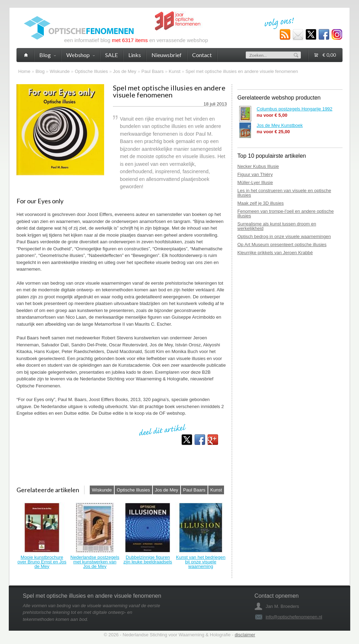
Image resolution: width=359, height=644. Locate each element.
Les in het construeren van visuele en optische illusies (284, 193)
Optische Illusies (91, 71)
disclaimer (245, 635)
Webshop (80, 55)
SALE (111, 55)
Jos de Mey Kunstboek (280, 125)
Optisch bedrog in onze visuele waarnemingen (284, 236)
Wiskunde (60, 71)
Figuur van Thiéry (255, 174)
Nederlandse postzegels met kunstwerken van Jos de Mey (95, 562)
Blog (40, 71)
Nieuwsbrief (167, 55)
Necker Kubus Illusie (258, 166)
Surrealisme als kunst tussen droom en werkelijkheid (277, 226)
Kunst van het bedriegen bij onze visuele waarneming (201, 562)
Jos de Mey (124, 71)
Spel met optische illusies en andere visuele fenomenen (242, 71)
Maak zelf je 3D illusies (260, 203)
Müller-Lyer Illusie (255, 182)
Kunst (174, 71)
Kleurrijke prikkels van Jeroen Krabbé (275, 253)
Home (24, 71)
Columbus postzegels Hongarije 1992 (294, 109)
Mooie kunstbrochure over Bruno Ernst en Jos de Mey (42, 562)
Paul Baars (153, 71)
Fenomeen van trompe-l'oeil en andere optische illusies (286, 213)
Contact (202, 55)
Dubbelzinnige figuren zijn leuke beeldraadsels (148, 560)
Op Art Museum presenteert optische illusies (282, 245)
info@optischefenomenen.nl (294, 617)
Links (135, 55)
